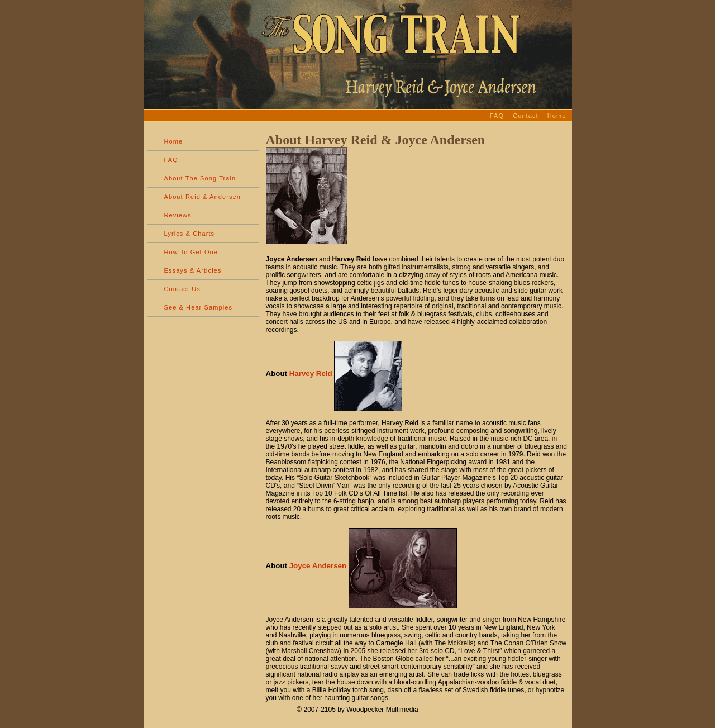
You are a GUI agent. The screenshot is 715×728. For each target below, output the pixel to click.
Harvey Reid (311, 373)
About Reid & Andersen (202, 197)
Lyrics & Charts (190, 234)
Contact (526, 116)
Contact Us (182, 289)
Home (557, 116)
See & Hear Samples (199, 307)
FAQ (497, 116)
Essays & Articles (193, 270)
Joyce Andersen (318, 566)
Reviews (178, 215)
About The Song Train (200, 178)
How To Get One (191, 252)
